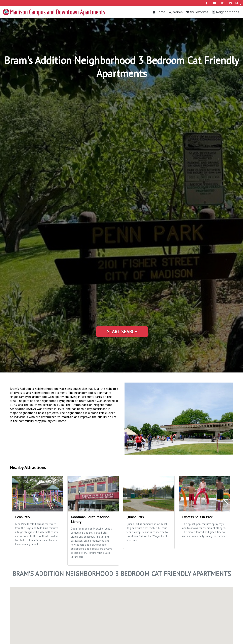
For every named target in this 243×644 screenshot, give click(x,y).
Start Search (122, 332)
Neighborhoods (225, 12)
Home (159, 12)
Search (176, 12)
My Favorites (197, 12)
